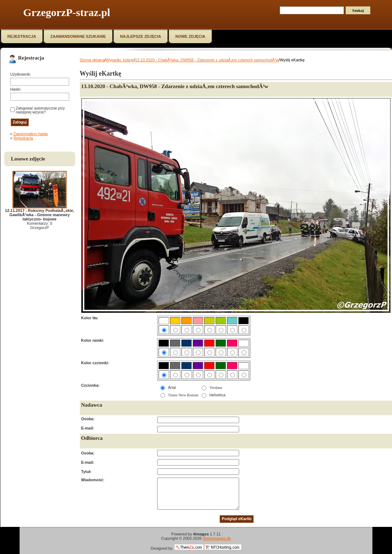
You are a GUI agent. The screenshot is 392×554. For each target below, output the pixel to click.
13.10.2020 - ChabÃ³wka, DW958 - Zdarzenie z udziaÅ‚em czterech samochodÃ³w (207, 60)
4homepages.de (217, 538)
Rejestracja (23, 138)
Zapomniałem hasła (31, 134)
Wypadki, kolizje (120, 60)
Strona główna (92, 60)
